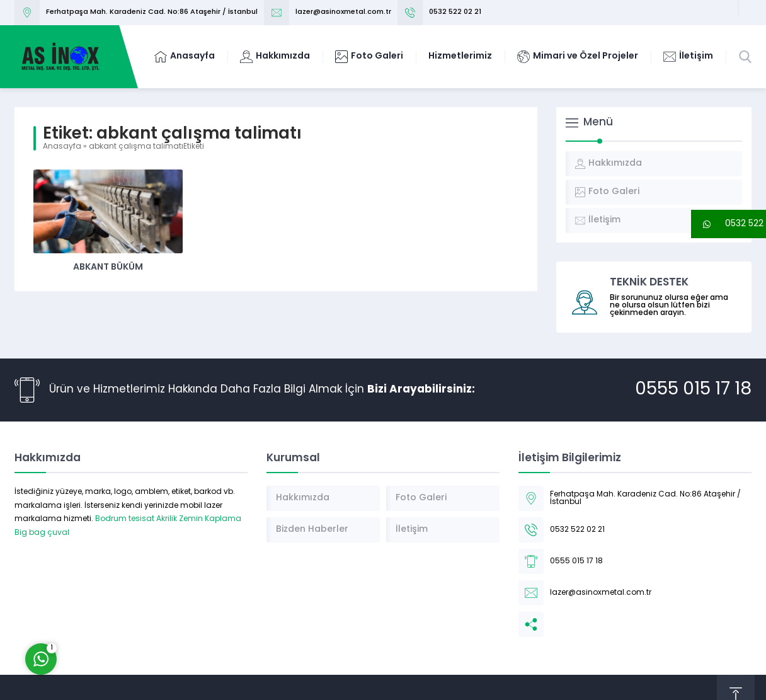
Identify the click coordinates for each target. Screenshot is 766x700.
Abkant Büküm (108, 267)
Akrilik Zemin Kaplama (199, 519)
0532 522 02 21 (455, 12)
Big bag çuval (42, 533)
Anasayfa (62, 147)
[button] (729, 224)
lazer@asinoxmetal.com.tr (343, 12)
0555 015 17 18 (693, 390)
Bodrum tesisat (125, 519)
